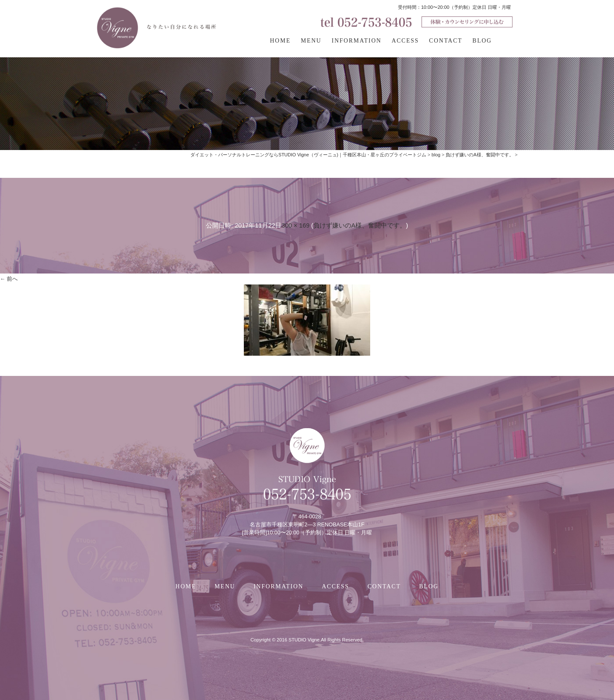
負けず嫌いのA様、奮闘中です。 (360, 225)
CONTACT (446, 41)
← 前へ (9, 279)
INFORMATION (356, 41)
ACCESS (405, 41)
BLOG (482, 41)
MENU (311, 41)
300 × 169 (295, 225)
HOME (280, 41)
